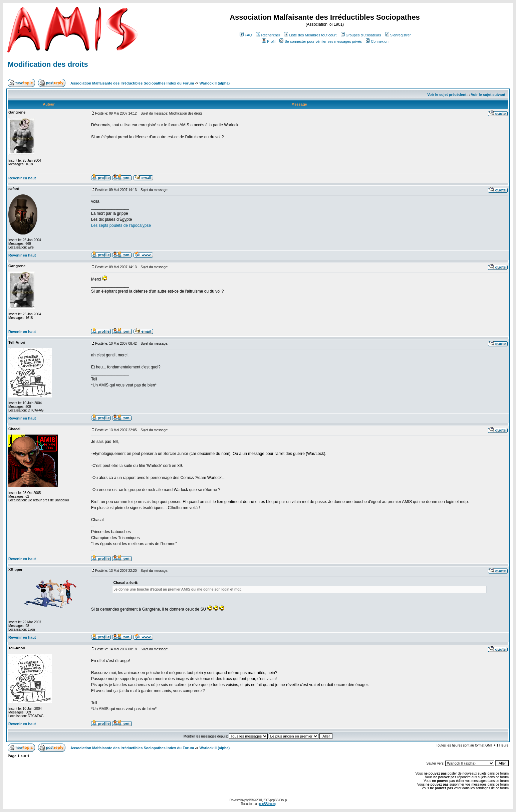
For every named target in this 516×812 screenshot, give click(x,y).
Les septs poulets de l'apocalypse (121, 225)
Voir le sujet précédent (447, 95)
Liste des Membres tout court (310, 35)
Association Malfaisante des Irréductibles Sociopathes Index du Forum (132, 83)
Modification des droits (48, 64)
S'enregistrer (398, 35)
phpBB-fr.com (267, 804)
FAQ (246, 35)
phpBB (248, 800)
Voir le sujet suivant (488, 95)
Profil (269, 41)
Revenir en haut (22, 178)
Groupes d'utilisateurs (361, 35)
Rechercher (268, 35)
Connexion (377, 41)
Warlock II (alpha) (215, 83)
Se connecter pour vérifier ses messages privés (321, 41)
